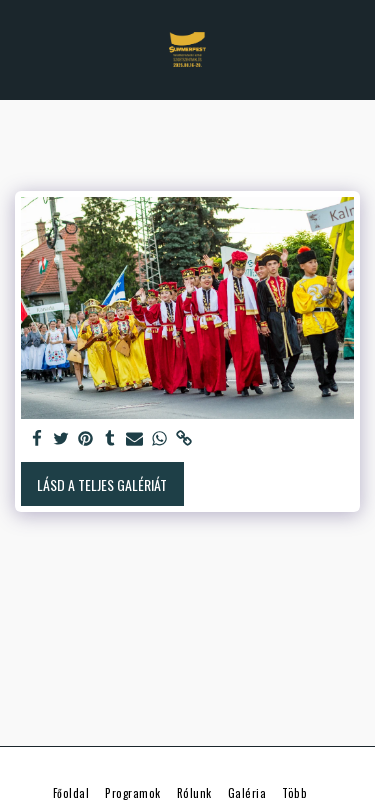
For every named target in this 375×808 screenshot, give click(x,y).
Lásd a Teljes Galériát (102, 484)
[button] (22, 49)
